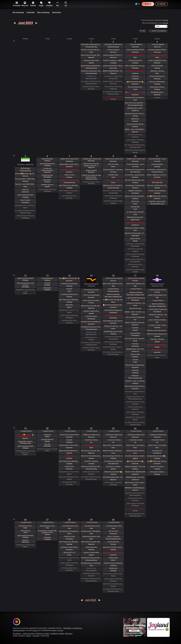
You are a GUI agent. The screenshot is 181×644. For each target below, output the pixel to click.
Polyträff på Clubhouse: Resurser (91, 558)
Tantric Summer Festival (91, 300)
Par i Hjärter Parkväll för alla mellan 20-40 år (113, 589)
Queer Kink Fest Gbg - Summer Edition (113, 547)
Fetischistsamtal (91, 547)
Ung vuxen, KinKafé (113, 180)
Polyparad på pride (135, 60)
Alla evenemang (18, 12)
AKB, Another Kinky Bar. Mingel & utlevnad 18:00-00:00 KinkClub (91, 55)
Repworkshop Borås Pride (91, 536)
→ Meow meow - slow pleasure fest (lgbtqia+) (135, 445)
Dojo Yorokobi (25, 200)
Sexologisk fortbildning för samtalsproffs (91, 44)
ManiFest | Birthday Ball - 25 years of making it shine (135, 233)
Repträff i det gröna (135, 191)
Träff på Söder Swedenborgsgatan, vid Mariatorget (135, 365)
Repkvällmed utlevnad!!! (135, 217)
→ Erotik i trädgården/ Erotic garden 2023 (157, 60)
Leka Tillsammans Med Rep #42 (69, 300)
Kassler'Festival (113, 289)
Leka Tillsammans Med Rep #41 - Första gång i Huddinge (69, 185)
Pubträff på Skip (47, 175)
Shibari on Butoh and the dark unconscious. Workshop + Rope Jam (135, 323)
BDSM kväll (135, 119)
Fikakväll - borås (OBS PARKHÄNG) (25, 184)
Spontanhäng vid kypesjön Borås (69, 531)
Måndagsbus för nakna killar (25, 545)
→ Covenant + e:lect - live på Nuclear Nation (157, 325)
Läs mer (61, 630)
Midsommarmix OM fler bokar (135, 508)
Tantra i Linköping (113, 536)
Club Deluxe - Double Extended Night (113, 191)
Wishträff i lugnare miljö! (157, 201)
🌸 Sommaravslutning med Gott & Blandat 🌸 (113, 305)
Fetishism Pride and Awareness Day (157, 330)
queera (35, 630)
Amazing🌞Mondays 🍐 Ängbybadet (25, 174)
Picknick (47, 283)
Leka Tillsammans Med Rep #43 (69, 461)
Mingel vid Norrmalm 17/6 (135, 397)
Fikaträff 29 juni (91, 568)
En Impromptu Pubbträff (135, 212)
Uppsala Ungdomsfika (91, 60)
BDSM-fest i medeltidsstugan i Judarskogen (135, 488)
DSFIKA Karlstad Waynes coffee (157, 334)
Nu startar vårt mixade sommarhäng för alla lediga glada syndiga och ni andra (69, 558)
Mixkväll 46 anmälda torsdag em (135, 150)
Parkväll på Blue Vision (135, 135)
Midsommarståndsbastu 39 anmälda (69, 477)
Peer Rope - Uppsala (157, 339)
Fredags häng (113, 558)
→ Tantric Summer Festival (113, 278)
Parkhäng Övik (157, 451)
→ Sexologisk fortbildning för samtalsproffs (113, 44)
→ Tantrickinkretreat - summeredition (135, 164)
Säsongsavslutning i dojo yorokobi (25, 284)
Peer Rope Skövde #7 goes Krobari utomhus (157, 345)
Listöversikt (31, 12)
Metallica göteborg (113, 294)
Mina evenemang (43, 12)
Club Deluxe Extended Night (113, 337)
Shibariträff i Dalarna (25, 441)
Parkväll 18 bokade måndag (113, 97)
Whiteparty (135, 376)
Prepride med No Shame (135, 124)
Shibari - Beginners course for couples (157, 175)
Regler (47, 634)
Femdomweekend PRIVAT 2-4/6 (113, 55)
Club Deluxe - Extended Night (113, 76)
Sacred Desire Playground (113, 310)
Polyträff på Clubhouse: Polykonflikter (91, 71)
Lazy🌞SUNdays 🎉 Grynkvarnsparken (157, 196)
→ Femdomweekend (135, 44)
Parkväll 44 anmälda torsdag (113, 201)
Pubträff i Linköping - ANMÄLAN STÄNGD (113, 60)
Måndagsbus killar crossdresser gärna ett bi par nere (25, 205)
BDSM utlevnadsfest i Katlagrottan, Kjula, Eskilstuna (135, 228)
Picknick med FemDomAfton (69, 435)
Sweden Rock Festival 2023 (69, 159)
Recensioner (57, 12)
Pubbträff (135, 370)
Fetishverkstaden (157, 66)
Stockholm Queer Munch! (69, 547)
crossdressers (77, 628)
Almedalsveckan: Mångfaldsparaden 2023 (91, 531)
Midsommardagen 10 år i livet (135, 467)
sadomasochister (19, 630)
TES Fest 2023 (113, 531)
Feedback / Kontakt (57, 634)
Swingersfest (135, 207)
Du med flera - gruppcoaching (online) (157, 170)
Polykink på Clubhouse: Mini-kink (91, 467)
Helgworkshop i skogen (135, 55)
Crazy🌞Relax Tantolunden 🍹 (69, 278)
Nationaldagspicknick (47, 164)
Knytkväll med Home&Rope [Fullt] (91, 322)
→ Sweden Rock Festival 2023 (91, 159)
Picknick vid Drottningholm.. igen (91, 50)
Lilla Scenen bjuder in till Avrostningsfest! (135, 114)
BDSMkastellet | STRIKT (135, 108)
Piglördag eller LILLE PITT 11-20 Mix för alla (69, 310)
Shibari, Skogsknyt (157, 180)
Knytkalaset (69, 456)
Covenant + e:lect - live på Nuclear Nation (135, 381)
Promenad (135, 76)
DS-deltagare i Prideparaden (135, 185)
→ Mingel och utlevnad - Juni (135, 303)
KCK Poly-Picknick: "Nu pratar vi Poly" (135, 338)
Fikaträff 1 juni (91, 76)
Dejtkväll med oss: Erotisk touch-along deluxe (113, 185)
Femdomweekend (113, 50)
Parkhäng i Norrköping (113, 315)
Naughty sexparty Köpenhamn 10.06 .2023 (135, 259)
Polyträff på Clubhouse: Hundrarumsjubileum (91, 327)
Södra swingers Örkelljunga (113, 87)
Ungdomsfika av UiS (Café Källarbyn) (69, 164)
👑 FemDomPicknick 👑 (135, 82)
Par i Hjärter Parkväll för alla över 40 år (91, 81)
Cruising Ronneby (113, 542)
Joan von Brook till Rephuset (135, 317)
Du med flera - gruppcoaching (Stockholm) (135, 175)
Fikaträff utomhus (47, 185)
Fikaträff (69, 289)
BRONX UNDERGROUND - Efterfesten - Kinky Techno (113, 71)
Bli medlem (161, 4)
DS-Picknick (135, 201)
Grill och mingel (113, 164)
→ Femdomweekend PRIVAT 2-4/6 (135, 50)
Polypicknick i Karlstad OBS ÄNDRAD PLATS (47, 532)
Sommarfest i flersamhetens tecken (135, 392)
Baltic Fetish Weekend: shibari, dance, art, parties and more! (113, 284)
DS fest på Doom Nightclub (113, 563)
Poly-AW (47, 444)
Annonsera (69, 634)
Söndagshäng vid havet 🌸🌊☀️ (157, 456)
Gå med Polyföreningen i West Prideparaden (135, 180)
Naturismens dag (135, 308)
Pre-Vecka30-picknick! (91, 290)
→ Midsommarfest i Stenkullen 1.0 (135, 451)
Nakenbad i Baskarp (157, 71)
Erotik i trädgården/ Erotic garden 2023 (135, 66)
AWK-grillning (25, 531)
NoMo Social (69, 467)
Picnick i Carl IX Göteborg (157, 191)
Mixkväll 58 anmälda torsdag (135, 270)
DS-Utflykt (135, 328)
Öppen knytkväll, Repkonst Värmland (69, 451)
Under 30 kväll (69, 175)
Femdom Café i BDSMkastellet (135, 472)
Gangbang (157, 97)
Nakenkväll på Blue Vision (91, 87)
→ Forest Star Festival (113, 440)
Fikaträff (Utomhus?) (91, 445)
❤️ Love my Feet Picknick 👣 (135, 92)
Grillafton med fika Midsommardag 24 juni (135, 493)
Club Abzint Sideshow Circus (135, 402)
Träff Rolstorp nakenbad (135, 249)
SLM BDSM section (157, 92)
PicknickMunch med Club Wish (113, 321)
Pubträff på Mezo (91, 316)
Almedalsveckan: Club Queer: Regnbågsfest (91, 563)
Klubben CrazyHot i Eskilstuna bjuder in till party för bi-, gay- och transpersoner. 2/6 (113, 81)
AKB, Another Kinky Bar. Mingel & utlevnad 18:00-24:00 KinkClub (91, 306)
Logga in (148, 4)
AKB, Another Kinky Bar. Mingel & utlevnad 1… (91, 165)
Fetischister (67, 628)
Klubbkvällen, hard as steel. (113, 331)
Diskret (29, 636)
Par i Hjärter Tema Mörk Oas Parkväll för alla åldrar (113, 92)
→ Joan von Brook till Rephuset (157, 320)
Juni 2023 (26, 23)
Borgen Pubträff (91, 170)
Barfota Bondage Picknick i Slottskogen (113, 456)
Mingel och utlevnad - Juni (113, 326)
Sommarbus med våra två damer (47, 449)
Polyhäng (135, 344)
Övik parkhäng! (135, 333)
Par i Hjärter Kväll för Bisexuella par (91, 342)
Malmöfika (69, 305)
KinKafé (135, 360)
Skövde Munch (135, 239)
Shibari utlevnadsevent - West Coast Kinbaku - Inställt (135, 71)
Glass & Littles (135, 354)
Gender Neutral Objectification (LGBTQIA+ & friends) (91, 66)
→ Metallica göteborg (135, 292)
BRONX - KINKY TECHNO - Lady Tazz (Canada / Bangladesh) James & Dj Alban (135, 312)
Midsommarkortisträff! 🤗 (113, 472)
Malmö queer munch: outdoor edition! (135, 482)
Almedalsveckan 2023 (47, 526)
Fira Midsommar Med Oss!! (113, 461)
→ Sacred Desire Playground (135, 298)
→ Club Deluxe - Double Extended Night (135, 244)
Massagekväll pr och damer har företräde (69, 472)
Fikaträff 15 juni (91, 332)
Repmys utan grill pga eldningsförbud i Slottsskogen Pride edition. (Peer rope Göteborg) (135, 196)
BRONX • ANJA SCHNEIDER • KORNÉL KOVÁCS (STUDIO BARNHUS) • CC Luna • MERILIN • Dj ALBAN (135, 129)
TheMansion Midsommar (91, 435)
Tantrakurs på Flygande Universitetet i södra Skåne (135, 170)
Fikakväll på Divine (25, 526)
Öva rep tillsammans (135, 87)
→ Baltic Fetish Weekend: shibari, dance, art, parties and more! (135, 284)
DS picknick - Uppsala (113, 467)
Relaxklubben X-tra (91, 337)
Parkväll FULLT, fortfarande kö (135, 417)
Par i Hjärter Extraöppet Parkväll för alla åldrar (25, 211)
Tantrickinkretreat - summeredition (113, 170)
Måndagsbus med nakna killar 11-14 (25, 291)
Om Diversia (40, 634)
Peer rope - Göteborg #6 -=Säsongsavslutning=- (157, 185)
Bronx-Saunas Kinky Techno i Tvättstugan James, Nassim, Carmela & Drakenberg (135, 386)
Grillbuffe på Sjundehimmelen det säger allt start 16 (157, 355)
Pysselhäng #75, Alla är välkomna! (69, 180)
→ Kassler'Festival (135, 289)
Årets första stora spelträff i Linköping (135, 103)
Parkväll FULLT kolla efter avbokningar (113, 584)
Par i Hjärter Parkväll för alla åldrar (135, 145)
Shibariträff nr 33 (69, 552)
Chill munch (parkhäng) (69, 170)
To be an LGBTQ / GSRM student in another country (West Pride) (25, 179)
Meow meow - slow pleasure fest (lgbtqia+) (113, 445)
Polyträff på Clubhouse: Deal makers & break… (91, 176)
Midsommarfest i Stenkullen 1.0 (113, 451)
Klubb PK (25, 190)
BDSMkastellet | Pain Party (135, 223)
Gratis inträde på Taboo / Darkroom (113, 574)
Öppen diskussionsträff (25, 195)
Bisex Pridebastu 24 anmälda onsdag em (69, 191)
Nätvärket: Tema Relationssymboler (91, 456)
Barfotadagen (25, 168)
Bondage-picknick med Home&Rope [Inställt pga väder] (113, 552)
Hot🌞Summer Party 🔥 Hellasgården (113, 300)
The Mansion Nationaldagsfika (47, 169)
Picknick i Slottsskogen (157, 82)
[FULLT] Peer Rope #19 (157, 76)
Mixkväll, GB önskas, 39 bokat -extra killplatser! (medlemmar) (113, 347)
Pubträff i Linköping (91, 461)
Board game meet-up (157, 87)
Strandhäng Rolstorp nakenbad (135, 456)
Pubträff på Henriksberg (69, 284)
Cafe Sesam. (47, 180)
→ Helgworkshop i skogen (157, 55)
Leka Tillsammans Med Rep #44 (69, 542)
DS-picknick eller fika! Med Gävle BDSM (135, 98)
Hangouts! (47, 435)
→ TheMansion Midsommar (113, 435)
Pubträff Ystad (113, 175)
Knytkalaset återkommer (69, 294)
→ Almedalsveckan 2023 (69, 526)
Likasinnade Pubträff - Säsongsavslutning (113, 66)
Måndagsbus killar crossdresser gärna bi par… (25, 452)
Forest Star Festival (91, 440)
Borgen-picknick (157, 350)
